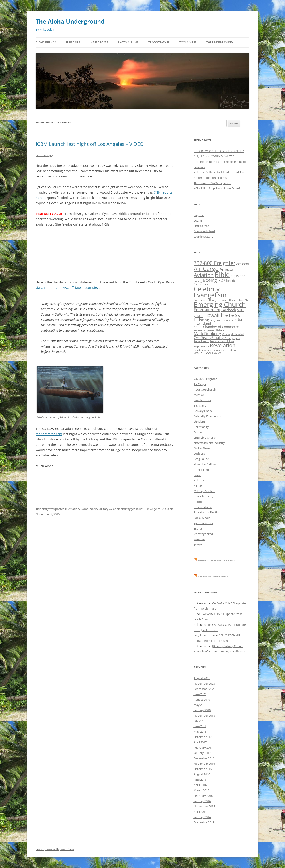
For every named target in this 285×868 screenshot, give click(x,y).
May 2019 (200, 705)
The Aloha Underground (70, 21)
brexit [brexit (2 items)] (231, 281)
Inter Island (201, 470)
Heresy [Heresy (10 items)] (231, 315)
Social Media (202, 518)
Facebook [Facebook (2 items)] (229, 310)
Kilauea (198, 486)
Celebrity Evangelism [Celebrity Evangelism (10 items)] (210, 292)
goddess (199, 454)
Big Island (200, 405)
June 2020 (200, 694)
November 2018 (204, 715)
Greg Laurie (201, 459)
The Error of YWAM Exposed (212, 183)
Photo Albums (128, 42)
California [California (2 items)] (201, 284)
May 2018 (200, 731)
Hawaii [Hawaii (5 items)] (212, 315)
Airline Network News (213, 576)
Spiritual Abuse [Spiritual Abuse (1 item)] (203, 350)
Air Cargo (200, 384)
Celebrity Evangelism (207, 416)
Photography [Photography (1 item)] (232, 338)
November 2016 (204, 764)
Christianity (201, 427)
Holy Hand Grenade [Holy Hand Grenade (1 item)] (221, 320)
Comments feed (204, 231)
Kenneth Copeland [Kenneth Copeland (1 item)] (205, 330)
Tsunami (199, 528)
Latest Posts (99, 42)
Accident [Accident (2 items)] (243, 264)
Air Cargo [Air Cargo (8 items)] (206, 269)
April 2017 (200, 742)
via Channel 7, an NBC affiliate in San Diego (68, 288)
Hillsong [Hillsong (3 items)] (201, 320)
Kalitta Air (200, 480)
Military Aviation (109, 509)
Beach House (202, 400)
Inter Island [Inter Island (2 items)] (202, 323)
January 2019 (202, 710)
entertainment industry (209, 443)
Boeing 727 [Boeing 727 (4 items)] (214, 280)
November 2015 (204, 806)
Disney (198, 432)
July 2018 (199, 721)
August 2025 (202, 678)
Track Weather (159, 42)
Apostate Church (205, 389)
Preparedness (203, 507)
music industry (204, 496)
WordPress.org (204, 236)
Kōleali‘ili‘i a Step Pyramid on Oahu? (217, 188)
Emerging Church (205, 438)
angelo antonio (204, 635)
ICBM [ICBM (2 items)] (238, 320)
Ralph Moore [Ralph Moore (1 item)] (201, 346)
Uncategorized (203, 534)
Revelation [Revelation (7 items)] (223, 345)
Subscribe (73, 42)
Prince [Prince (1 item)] (230, 341)
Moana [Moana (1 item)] (226, 334)
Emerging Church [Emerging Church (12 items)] (220, 304)
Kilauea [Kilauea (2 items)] (222, 330)
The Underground (220, 42)
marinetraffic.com (49, 434)
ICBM (140, 509)
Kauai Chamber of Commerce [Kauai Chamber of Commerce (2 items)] (216, 327)
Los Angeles (153, 509)
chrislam (199, 422)
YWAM (198, 544)
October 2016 (203, 769)
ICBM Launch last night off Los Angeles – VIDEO (90, 144)
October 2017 (203, 737)
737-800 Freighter (205, 379)
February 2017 (203, 748)
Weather (199, 539)
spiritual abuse (203, 523)
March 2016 (201, 790)
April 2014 (200, 812)
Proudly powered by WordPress (55, 849)
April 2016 (200, 785)
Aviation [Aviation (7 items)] (204, 275)
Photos (198, 502)
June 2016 (200, 780)
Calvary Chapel (204, 411)
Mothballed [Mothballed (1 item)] (237, 334)
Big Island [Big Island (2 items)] (238, 276)
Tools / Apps (188, 42)
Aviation (74, 509)
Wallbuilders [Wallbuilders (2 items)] (203, 353)
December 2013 (204, 822)
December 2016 (204, 758)
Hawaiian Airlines (205, 464)
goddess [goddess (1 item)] (198, 316)
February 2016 (203, 796)
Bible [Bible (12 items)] (222, 275)
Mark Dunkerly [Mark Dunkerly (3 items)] (207, 334)
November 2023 (204, 683)
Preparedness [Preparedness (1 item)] (218, 341)
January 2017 (202, 753)
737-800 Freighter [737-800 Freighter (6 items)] (215, 263)
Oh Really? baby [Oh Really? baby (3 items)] (209, 338)
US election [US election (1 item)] (229, 350)
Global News (89, 509)
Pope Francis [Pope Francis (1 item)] (201, 341)
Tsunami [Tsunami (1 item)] (217, 350)
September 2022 (205, 689)
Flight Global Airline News (216, 560)
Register (199, 215)
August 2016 (202, 774)
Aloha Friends (46, 42)
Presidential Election (207, 512)
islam (197, 475)
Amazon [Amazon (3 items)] (227, 269)
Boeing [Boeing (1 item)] (198, 281)
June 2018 (200, 726)
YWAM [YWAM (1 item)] (217, 353)
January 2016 (202, 801)
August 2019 (202, 699)
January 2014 (202, 817)
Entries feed (202, 226)
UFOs (165, 509)
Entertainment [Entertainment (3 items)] (207, 310)
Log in (198, 220)
